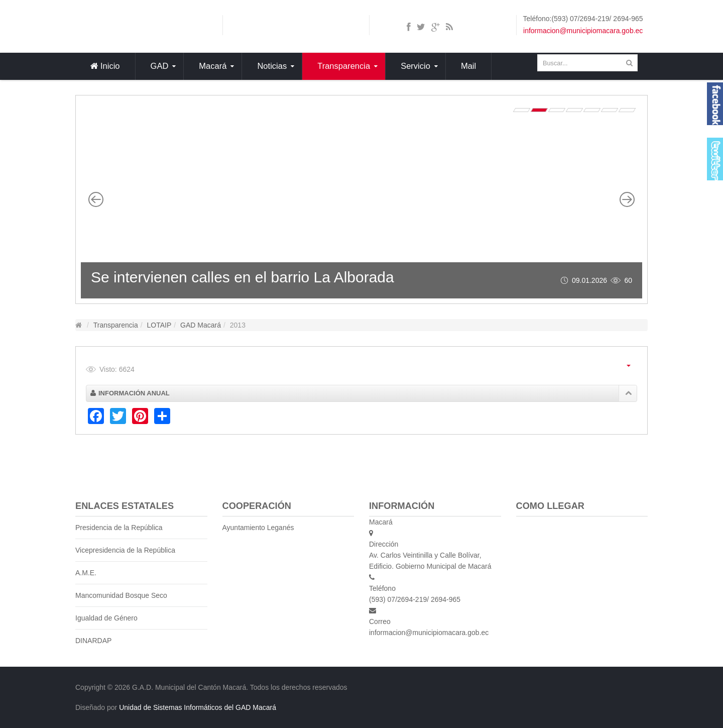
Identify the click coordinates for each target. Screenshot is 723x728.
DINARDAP (93, 641)
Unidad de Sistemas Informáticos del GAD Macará (198, 707)
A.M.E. (86, 573)
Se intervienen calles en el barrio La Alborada (243, 277)
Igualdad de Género (106, 618)
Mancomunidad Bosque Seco (121, 595)
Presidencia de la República (119, 528)
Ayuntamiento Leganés (258, 528)
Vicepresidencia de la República (125, 550)
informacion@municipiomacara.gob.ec (583, 31)
